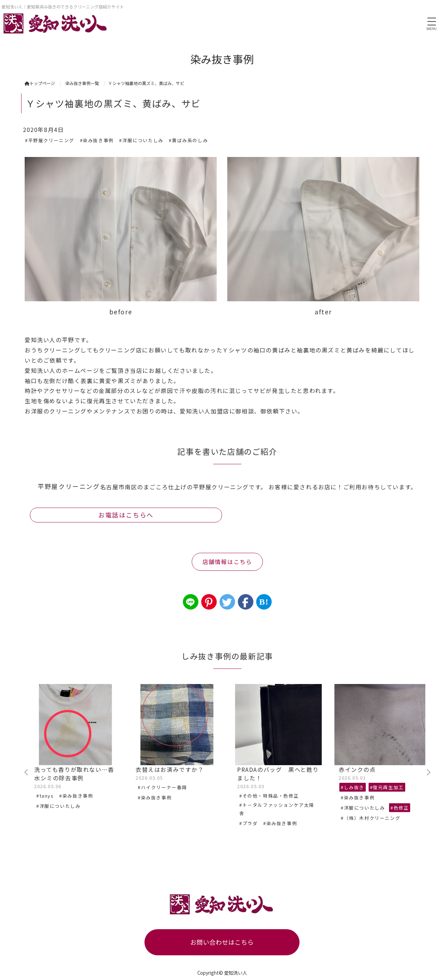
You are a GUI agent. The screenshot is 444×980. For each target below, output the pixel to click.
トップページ (40, 83)
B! (264, 602)
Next (428, 773)
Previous (26, 773)
